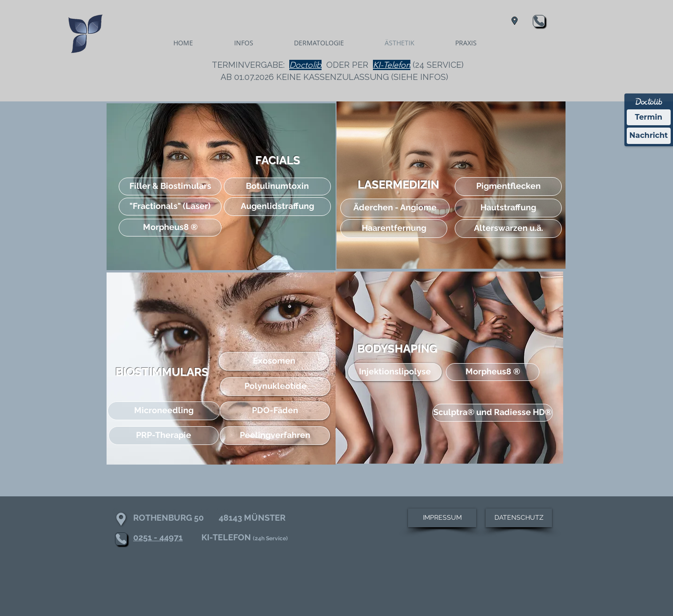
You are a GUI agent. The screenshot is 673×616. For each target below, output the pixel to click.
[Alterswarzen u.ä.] (508, 229)
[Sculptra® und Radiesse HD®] (493, 413)
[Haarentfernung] (394, 229)
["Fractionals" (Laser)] (170, 207)
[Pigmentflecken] (508, 186)
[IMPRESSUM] (442, 518)
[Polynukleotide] (275, 387)
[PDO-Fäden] (275, 411)
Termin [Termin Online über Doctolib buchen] (649, 117)
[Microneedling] (164, 411)
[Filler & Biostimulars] (170, 186)
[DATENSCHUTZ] (519, 518)
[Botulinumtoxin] (277, 186)
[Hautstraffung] (508, 208)
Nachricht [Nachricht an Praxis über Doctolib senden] (649, 135)
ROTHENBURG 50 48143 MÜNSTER (209, 518)
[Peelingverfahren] (275, 436)
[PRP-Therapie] (164, 436)
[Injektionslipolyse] (395, 372)
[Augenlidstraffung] (277, 207)
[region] (221, 187)
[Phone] (539, 21)
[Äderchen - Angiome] (395, 208)
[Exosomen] (274, 361)
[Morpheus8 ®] (170, 228)
